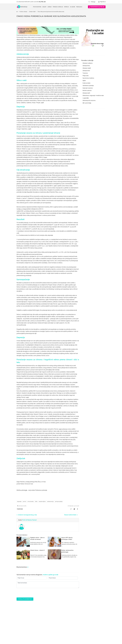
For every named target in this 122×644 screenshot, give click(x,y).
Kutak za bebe (86, 83)
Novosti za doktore (73, 628)
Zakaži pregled (51, 621)
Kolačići (90, 621)
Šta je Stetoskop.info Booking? (76, 616)
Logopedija (86, 98)
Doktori (49, 616)
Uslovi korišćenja (92, 633)
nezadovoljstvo (42, 502)
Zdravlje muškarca (87, 63)
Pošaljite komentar (25, 599)
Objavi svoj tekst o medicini (75, 623)
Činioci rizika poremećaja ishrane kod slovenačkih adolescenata (51, 12)
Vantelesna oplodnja (88, 86)
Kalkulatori (50, 633)
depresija (19, 502)
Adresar (90, 626)
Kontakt (90, 628)
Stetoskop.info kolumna (89, 101)
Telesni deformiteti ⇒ (71, 515)
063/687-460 (42, 2)
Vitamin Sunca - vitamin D (37, 550)
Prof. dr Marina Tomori (29, 520)
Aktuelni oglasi (92, 631)
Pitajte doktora (37, 7)
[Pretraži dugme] (89, 2)
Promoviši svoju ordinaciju (74, 626)
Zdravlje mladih (32, 12)
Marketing (90, 623)
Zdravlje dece (86, 71)
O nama (90, 616)
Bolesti (49, 626)
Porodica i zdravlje (23, 12)
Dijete (84, 81)
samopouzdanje (59, 502)
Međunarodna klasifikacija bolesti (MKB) (56, 630)
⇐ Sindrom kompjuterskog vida (27, 515)
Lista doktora (71, 633)
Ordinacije (50, 618)
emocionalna (31, 502)
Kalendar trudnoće (88, 88)
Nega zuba (86, 76)
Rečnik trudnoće (87, 91)
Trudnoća (85, 73)
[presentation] (28, 592)
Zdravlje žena (86, 66)
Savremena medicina (88, 78)
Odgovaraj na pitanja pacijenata (76, 621)
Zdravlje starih (86, 93)
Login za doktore (72, 631)
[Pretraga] (94, 2)
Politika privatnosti (92, 618)
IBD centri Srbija (87, 103)
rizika (36, 502)
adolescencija (50, 502)
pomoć (24, 502)
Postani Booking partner (74, 618)
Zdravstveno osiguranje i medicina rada (93, 96)
